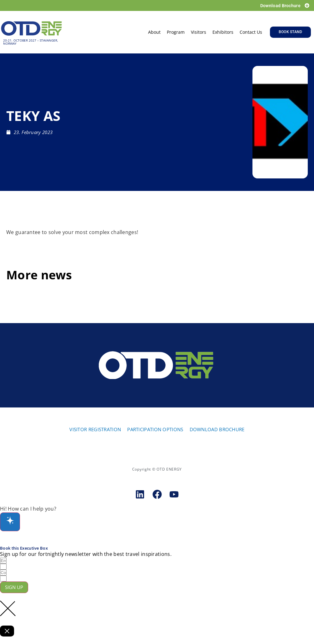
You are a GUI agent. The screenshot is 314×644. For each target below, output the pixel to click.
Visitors (199, 32)
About (154, 32)
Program (176, 32)
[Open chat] (10, 522)
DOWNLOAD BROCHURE (217, 429)
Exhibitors (223, 32)
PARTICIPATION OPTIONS (155, 429)
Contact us (251, 32)
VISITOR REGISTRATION (95, 429)
